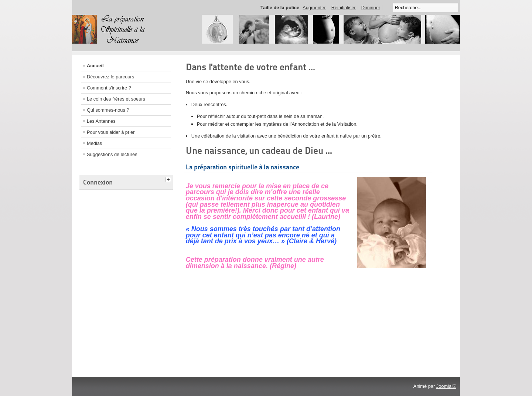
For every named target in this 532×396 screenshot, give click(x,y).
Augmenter (314, 8)
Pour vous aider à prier (111, 132)
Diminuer (371, 8)
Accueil (95, 66)
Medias (94, 143)
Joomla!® (446, 386)
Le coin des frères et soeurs (116, 99)
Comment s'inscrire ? (109, 88)
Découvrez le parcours (110, 77)
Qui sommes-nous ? (108, 110)
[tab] (169, 179)
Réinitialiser (344, 8)
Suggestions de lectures (112, 154)
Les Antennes (101, 121)
